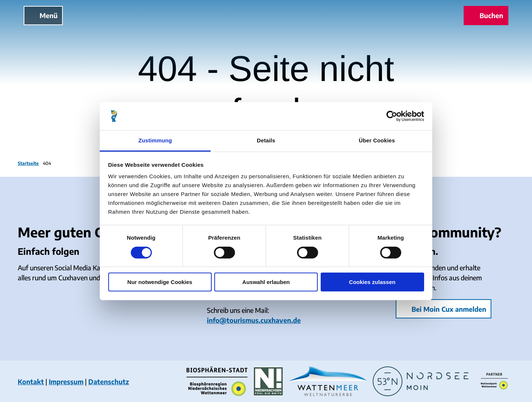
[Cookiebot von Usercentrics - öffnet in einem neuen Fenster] (392, 116)
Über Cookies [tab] (377, 140)
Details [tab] (266, 140)
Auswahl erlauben (266, 282)
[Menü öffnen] (43, 16)
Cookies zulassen (372, 282)
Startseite (28, 163)
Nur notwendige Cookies (160, 282)
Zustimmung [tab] (155, 140)
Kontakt (31, 381)
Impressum (66, 381)
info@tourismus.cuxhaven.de (254, 320)
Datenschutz (109, 381)
